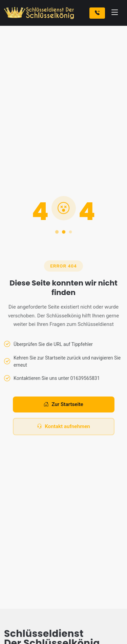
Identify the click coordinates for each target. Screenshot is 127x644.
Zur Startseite (63, 404)
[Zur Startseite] (40, 13)
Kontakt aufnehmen (63, 427)
